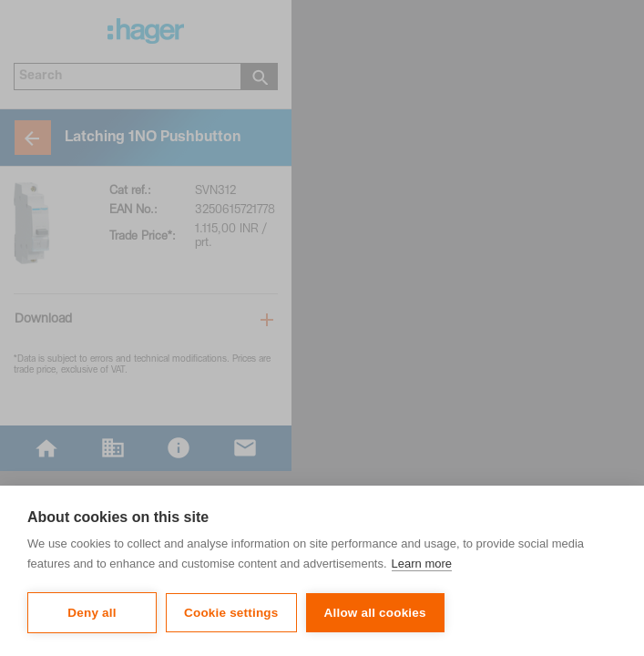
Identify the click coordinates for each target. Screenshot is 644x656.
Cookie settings (231, 613)
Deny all (92, 613)
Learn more (422, 564)
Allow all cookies (375, 613)
